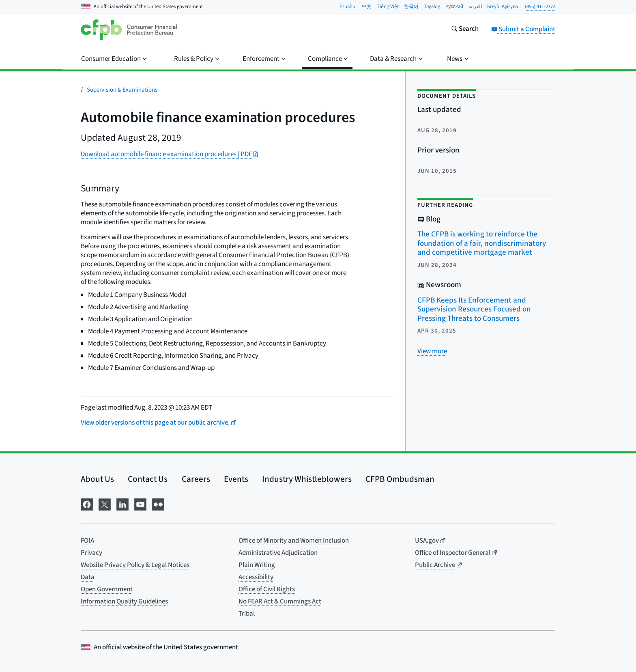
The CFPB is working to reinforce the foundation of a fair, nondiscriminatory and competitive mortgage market (482, 243)
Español (348, 6)
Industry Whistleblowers (307, 479)
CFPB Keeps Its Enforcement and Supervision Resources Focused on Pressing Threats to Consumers (474, 309)
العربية (475, 6)
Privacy (91, 553)
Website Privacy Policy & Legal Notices (135, 565)
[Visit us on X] (105, 503)
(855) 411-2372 (540, 6)
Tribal (247, 614)
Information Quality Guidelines (124, 601)
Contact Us (148, 479)
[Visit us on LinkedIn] (122, 503)
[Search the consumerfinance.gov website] (465, 30)
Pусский (454, 6)
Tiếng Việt (388, 6)
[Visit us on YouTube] (140, 503)
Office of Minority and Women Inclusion (294, 541)
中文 (367, 6)
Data (88, 577)
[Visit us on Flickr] (158, 503)
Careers (196, 479)
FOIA (87, 541)
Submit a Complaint (523, 29)
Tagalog (432, 6)
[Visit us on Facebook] (87, 503)
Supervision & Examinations (122, 90)
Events (236, 479)
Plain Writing (257, 565)
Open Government (107, 589)
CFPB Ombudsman (400, 479)
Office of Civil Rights (267, 589)
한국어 (411, 6)
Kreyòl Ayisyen (503, 6)
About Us (97, 479)
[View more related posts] (432, 351)
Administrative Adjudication (278, 553)
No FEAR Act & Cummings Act (280, 601)
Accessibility (256, 577)
